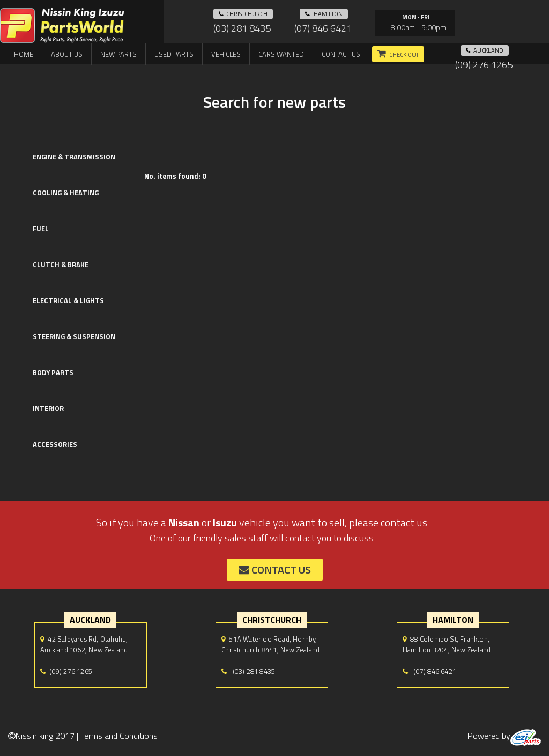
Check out (404, 55)
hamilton (324, 14)
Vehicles (226, 54)
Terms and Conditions (119, 736)
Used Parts (174, 54)
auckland (485, 50)
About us (67, 54)
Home (24, 54)
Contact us (341, 54)
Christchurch (243, 14)
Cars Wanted (281, 54)
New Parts (118, 54)
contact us (275, 570)
